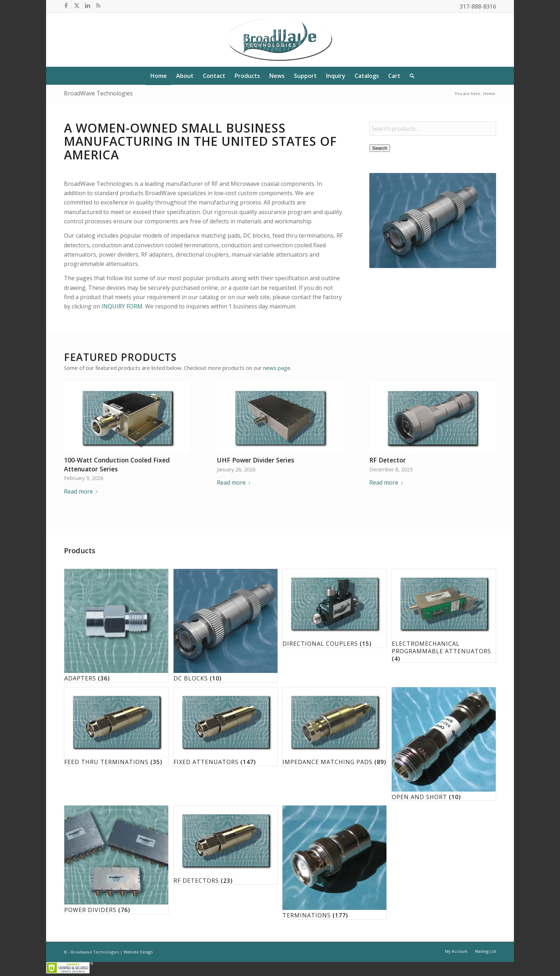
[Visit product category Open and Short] (444, 744)
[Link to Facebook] (66, 5)
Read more (82, 491)
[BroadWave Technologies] (280, 40)
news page (277, 368)
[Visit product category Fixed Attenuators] (226, 727)
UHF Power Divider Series (256, 460)
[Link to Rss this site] (98, 5)
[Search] (410, 76)
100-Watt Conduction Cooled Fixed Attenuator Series (117, 464)
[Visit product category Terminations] (334, 862)
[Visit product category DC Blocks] (226, 626)
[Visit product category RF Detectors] (226, 845)
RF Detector (387, 460)
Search (380, 148)
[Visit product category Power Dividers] (116, 860)
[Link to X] (77, 5)
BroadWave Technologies (98, 93)
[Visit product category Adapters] (116, 626)
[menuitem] (159, 76)
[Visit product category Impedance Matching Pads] (334, 727)
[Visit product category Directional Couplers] (334, 608)
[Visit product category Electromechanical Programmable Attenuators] (444, 616)
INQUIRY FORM (122, 306)
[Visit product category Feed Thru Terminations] (116, 727)
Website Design (138, 952)
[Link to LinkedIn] (87, 5)
